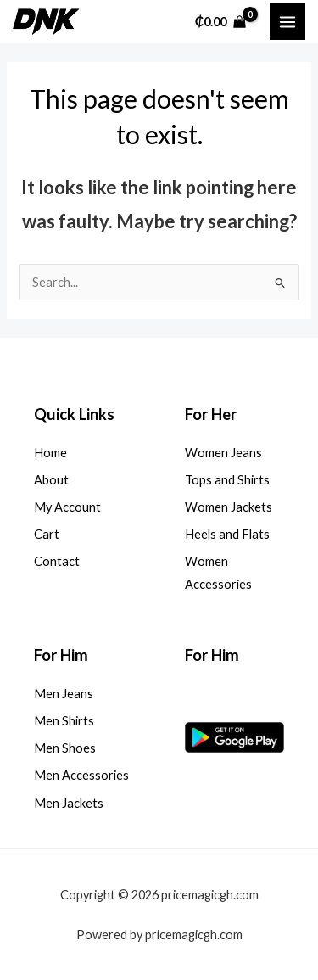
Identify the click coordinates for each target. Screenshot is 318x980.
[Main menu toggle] (287, 21)
